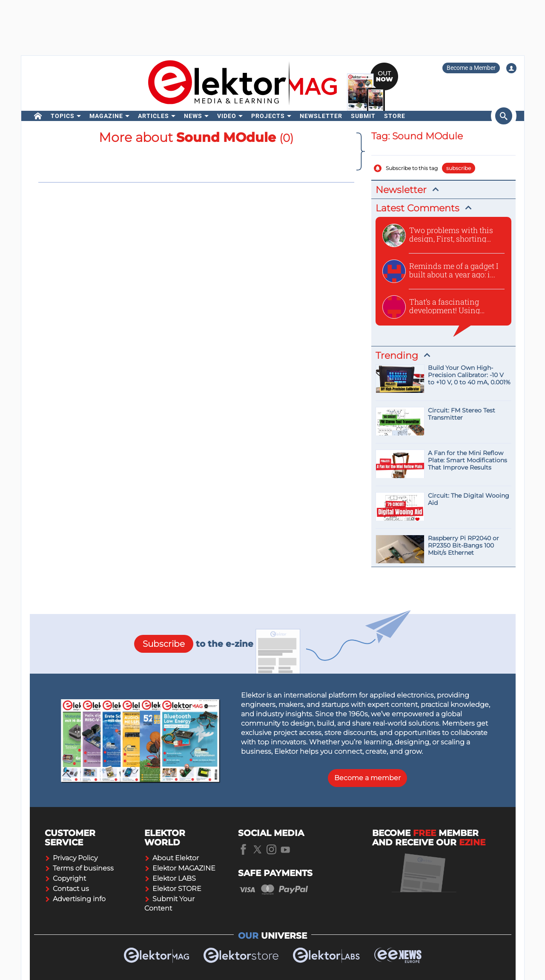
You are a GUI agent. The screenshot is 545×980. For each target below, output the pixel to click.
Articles (153, 116)
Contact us (67, 889)
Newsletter (321, 116)
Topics (63, 116)
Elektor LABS (170, 878)
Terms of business (79, 868)
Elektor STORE (173, 889)
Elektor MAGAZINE (180, 868)
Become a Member (471, 68)
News (193, 116)
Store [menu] (395, 116)
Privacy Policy (71, 858)
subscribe (459, 168)
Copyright (65, 878)
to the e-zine (194, 644)
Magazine (106, 116)
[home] (38, 116)
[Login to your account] (511, 68)
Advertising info (75, 899)
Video (227, 116)
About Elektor (172, 858)
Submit (363, 116)
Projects (268, 116)
